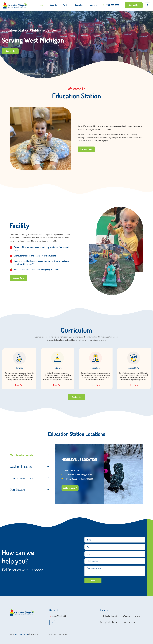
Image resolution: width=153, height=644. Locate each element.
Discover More (86, 149)
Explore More (18, 278)
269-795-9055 (70, 471)
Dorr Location (129, 622)
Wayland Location (131, 616)
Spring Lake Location (110, 622)
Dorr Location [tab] (29, 489)
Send (93, 581)
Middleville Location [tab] (29, 455)
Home (41, 5)
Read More (19, 385)
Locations (93, 5)
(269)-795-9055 (58, 616)
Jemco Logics (64, 634)
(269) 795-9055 (112, 5)
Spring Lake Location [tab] (29, 478)
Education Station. (22, 634)
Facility (66, 5)
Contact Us (134, 5)
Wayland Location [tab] (29, 466)
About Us (53, 5)
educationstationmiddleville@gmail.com (77, 475)
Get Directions (70, 488)
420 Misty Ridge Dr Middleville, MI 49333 (77, 479)
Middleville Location (110, 616)
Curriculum (79, 5)
